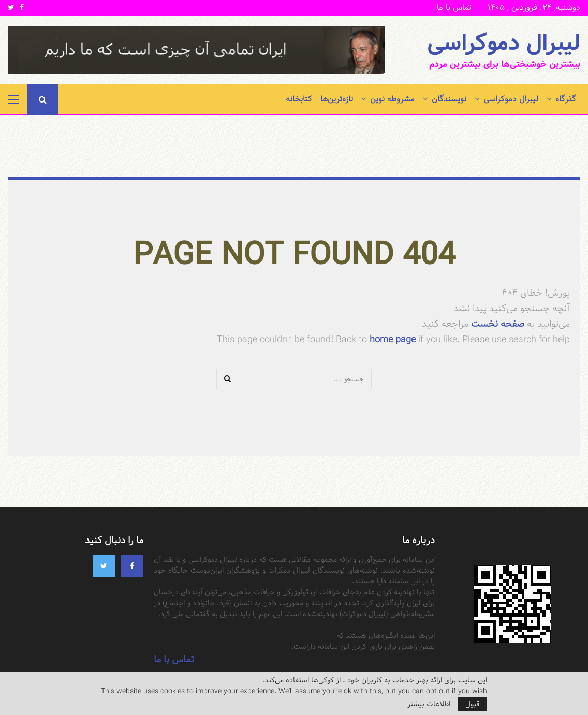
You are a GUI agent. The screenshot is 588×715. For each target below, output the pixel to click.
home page (393, 339)
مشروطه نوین (392, 99)
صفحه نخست (496, 324)
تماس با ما (454, 8)
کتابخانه (299, 99)
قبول (472, 704)
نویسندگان (449, 99)
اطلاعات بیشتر (429, 704)
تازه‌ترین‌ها (337, 99)
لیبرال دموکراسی (504, 43)
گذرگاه (566, 99)
